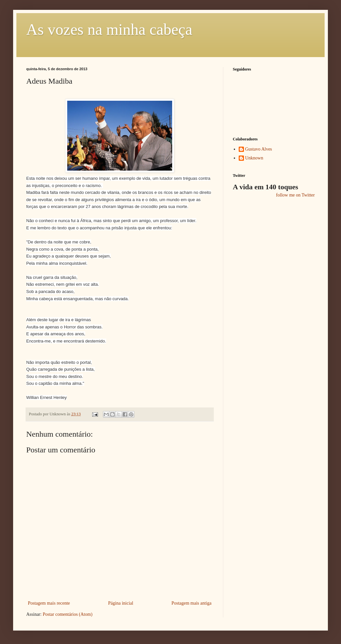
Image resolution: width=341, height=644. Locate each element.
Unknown (254, 158)
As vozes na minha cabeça (109, 29)
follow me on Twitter (295, 195)
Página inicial (121, 603)
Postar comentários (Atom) (68, 614)
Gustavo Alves (259, 149)
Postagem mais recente (49, 603)
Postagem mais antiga (191, 603)
